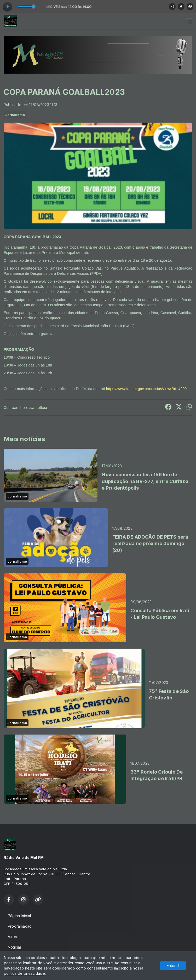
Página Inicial (19, 916)
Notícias (15, 947)
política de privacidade (24, 973)
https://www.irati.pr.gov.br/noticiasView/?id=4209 (146, 389)
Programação (20, 926)
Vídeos (14, 937)
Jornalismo (15, 115)
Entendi (173, 965)
